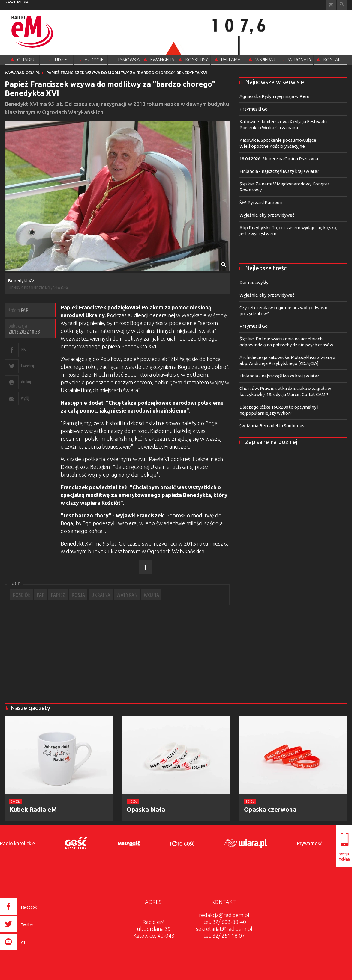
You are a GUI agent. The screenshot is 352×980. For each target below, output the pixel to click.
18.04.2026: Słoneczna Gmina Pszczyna (279, 159)
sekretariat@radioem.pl (224, 929)
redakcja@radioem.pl (224, 915)
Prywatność (310, 843)
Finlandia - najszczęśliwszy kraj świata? (279, 171)
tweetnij (27, 366)
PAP (41, 595)
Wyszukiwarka (342, 5)
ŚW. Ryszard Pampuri (261, 202)
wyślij (25, 398)
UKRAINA (101, 595)
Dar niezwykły (254, 282)
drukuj (26, 382)
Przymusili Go (254, 109)
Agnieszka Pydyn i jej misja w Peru (274, 96)
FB (23, 349)
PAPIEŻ (58, 595)
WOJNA (151, 595)
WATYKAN (127, 595)
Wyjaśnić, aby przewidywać (267, 215)
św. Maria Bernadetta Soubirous (272, 426)
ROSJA (78, 595)
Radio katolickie (17, 843)
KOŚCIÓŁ (21, 595)
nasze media (17, 2)
